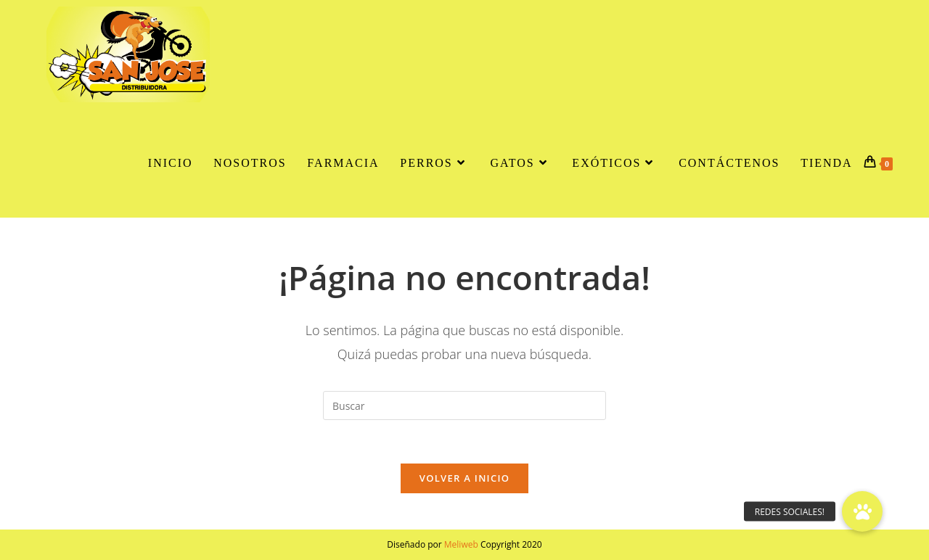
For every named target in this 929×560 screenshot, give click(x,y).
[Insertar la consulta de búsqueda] (464, 405)
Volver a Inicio (464, 478)
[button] (862, 511)
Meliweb (461, 544)
